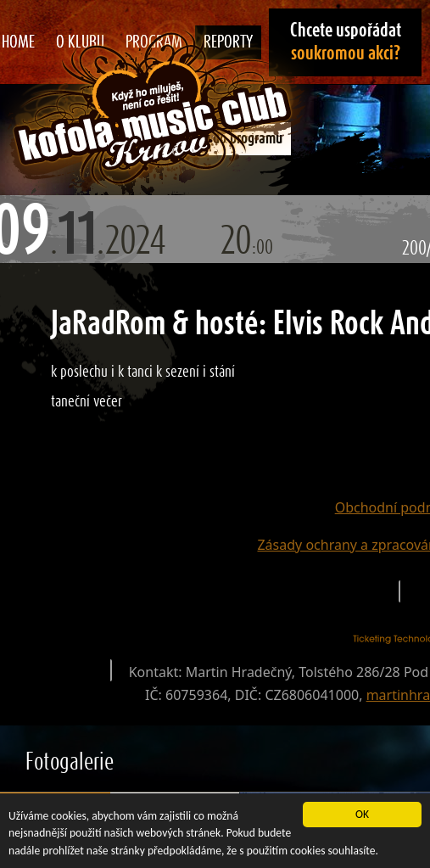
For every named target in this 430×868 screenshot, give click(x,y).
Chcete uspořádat (346, 42)
